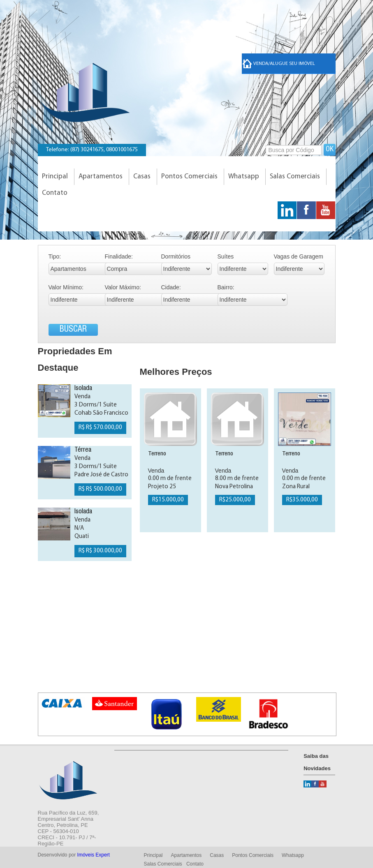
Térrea (83, 450)
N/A (79, 528)
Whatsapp (244, 177)
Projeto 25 (162, 487)
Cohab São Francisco (101, 413)
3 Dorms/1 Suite (96, 405)
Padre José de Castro (101, 475)
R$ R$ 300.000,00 (100, 551)
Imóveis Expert (94, 855)
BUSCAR (73, 330)
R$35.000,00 (302, 500)
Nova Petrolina (234, 487)
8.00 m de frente (237, 479)
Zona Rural (296, 487)
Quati (82, 537)
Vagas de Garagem (299, 256)
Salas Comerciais (295, 177)
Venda (82, 397)
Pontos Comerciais (189, 177)
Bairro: (226, 287)
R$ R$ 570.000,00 (100, 428)
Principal (55, 177)
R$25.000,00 (235, 500)
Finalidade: (119, 256)
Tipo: (55, 256)
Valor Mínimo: (66, 287)
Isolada (83, 389)
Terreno (157, 454)
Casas (142, 177)
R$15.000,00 (168, 500)
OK (330, 150)
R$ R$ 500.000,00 (100, 489)
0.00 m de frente (170, 479)
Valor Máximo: (123, 287)
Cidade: (171, 287)
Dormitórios (176, 256)
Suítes (226, 256)
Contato (55, 193)
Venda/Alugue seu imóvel (279, 64)
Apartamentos (101, 177)
